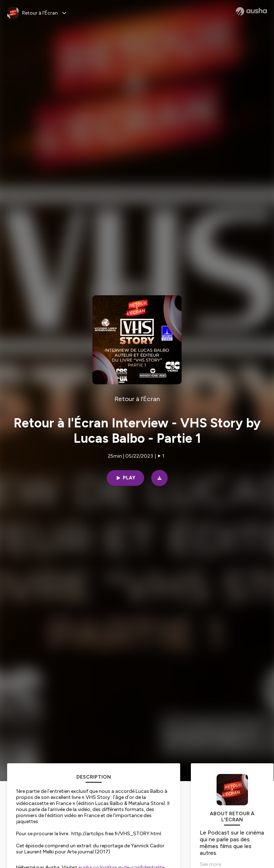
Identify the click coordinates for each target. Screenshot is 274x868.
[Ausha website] (251, 11)
